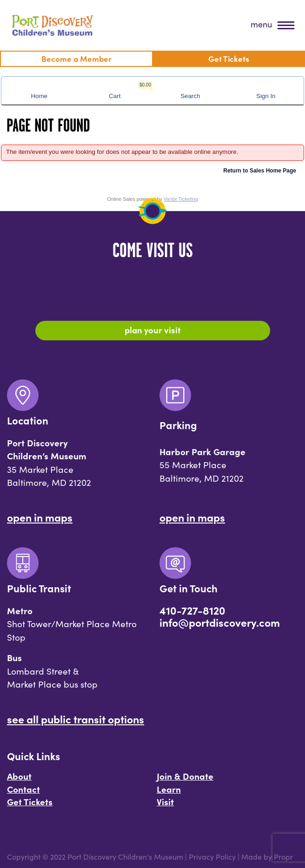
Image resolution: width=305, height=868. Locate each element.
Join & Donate (185, 776)
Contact (23, 789)
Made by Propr (267, 856)
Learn (169, 789)
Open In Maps (40, 517)
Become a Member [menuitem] (76, 58)
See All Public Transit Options (76, 719)
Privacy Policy (212, 856)
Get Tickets (30, 802)
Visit (165, 802)
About (19, 776)
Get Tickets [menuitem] (229, 58)
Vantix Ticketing (181, 199)
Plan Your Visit (153, 330)
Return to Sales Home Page (260, 171)
